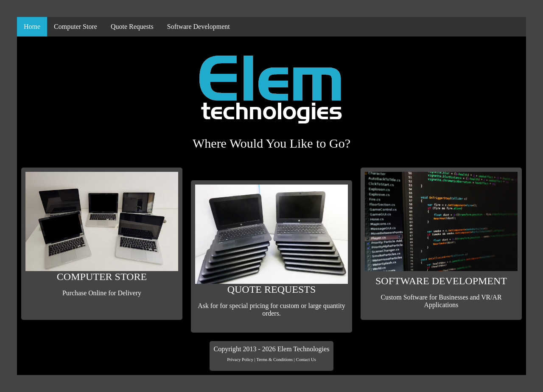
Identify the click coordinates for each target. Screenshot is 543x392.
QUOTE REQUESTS (271, 251)
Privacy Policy (240, 360)
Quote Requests (132, 27)
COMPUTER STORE (102, 234)
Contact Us (306, 360)
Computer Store (76, 27)
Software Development (199, 27)
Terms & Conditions (274, 360)
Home (32, 27)
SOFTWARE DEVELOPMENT (441, 240)
